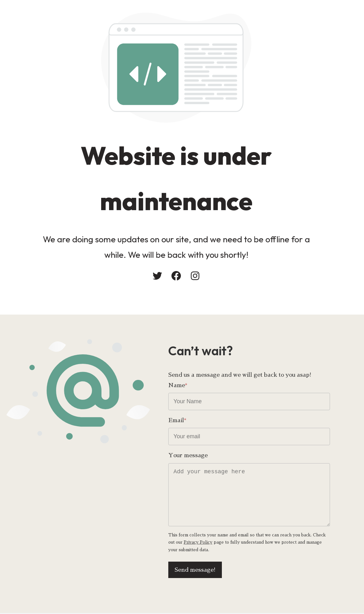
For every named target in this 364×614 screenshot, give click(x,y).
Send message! (209, 570)
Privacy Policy (196, 543)
